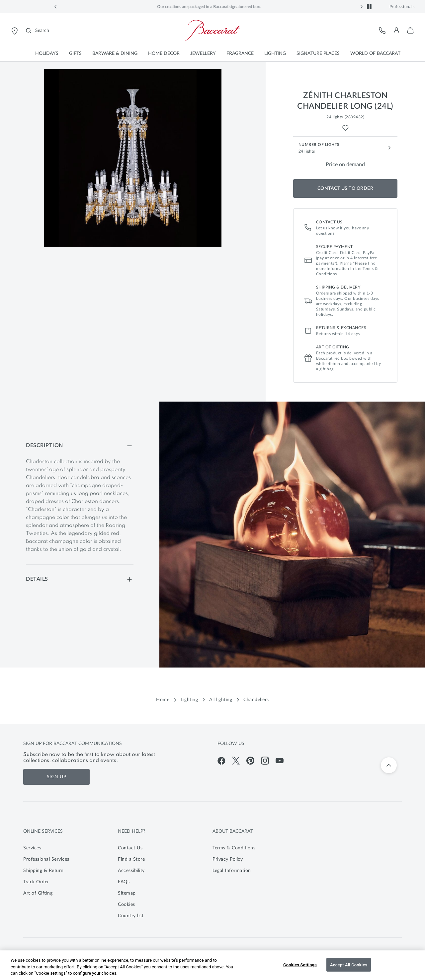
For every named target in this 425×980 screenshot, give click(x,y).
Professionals (402, 7)
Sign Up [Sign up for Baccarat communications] (57, 777)
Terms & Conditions (234, 848)
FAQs (124, 882)
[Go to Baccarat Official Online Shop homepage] (212, 31)
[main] (212, 393)
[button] (56, 7)
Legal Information (232, 871)
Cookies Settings (300, 965)
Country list (131, 916)
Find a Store (131, 859)
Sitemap (127, 893)
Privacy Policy (228, 859)
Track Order (36, 882)
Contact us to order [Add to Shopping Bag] (345, 188)
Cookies (127, 905)
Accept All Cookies (349, 965)
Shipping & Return (43, 871)
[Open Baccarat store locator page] (15, 31)
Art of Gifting (38, 893)
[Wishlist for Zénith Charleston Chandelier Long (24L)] (345, 128)
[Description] (80, 446)
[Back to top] (389, 765)
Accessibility (131, 871)
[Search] (38, 31)
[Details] (80, 579)
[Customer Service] (382, 31)
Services (32, 848)
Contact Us (130, 848)
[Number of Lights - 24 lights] (345, 148)
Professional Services (46, 859)
